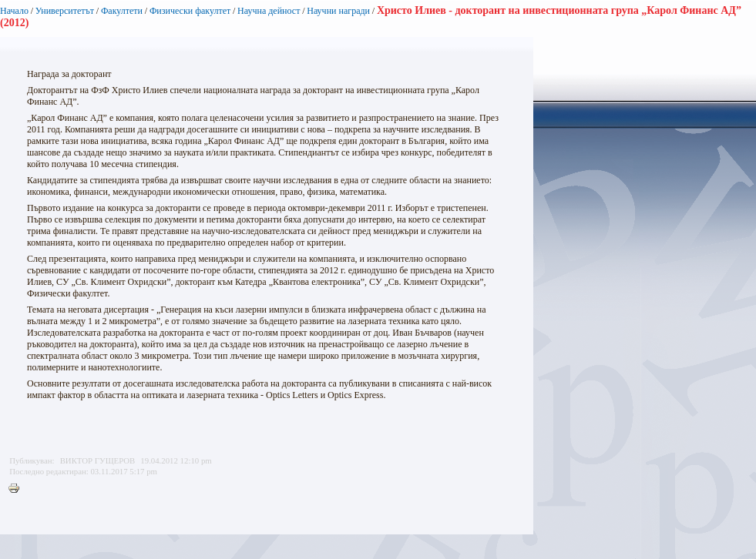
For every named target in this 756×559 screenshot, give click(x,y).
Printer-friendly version (18, 489)
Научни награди (338, 11)
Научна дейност (269, 11)
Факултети (122, 11)
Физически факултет (190, 11)
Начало (14, 11)
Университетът (65, 11)
